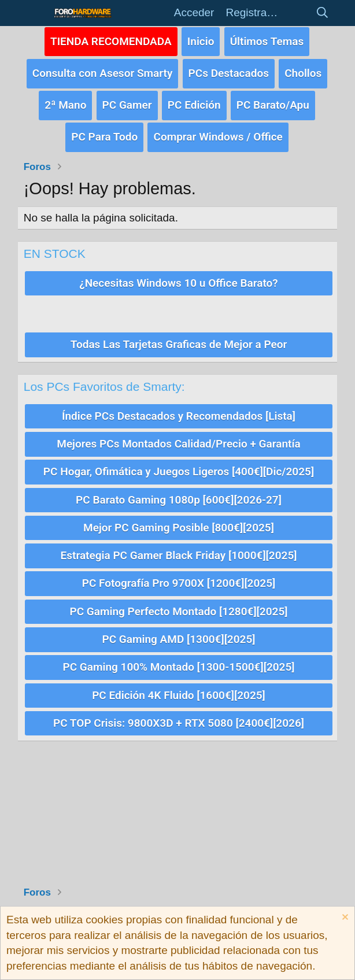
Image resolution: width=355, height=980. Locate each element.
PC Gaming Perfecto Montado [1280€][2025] (179, 597)
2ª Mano (65, 101)
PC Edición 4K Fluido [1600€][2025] (179, 677)
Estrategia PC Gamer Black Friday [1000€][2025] (179, 543)
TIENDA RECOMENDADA (111, 40)
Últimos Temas (267, 40)
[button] (36, 13)
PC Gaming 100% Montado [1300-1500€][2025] (178, 651)
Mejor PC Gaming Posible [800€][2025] (179, 516)
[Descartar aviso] (344, 918)
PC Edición (194, 101)
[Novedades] (296, 13)
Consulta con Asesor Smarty (103, 70)
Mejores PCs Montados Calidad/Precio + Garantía (179, 435)
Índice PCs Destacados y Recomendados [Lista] (179, 408)
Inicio (201, 40)
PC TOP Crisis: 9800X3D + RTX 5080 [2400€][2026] (179, 705)
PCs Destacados (229, 70)
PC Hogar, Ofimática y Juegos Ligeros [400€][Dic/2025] (179, 462)
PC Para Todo (104, 131)
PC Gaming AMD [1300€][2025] (179, 624)
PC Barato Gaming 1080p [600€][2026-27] (179, 489)
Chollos (303, 70)
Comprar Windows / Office (218, 131)
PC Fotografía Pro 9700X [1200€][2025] (179, 570)
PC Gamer (127, 101)
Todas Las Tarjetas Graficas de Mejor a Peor (179, 337)
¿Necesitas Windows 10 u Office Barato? (178, 276)
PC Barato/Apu (273, 101)
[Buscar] (322, 13)
